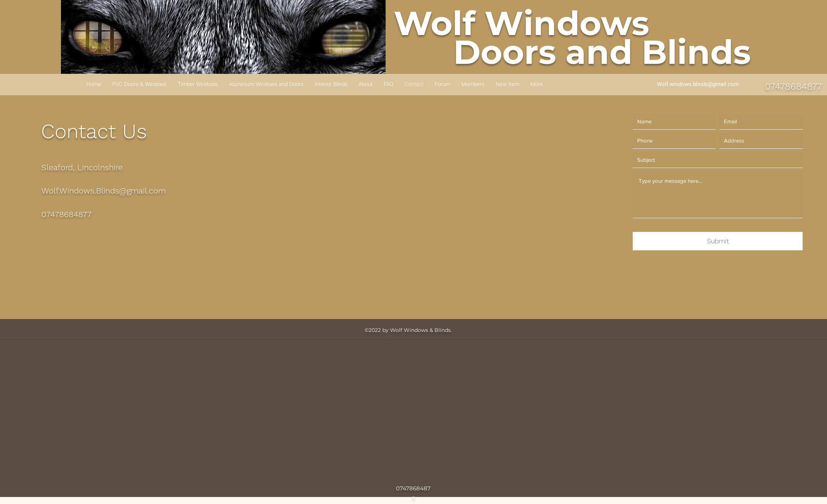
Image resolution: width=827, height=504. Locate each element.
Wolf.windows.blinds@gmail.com (698, 84)
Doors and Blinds (602, 52)
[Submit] (718, 241)
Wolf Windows (522, 23)
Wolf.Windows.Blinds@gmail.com (104, 191)
